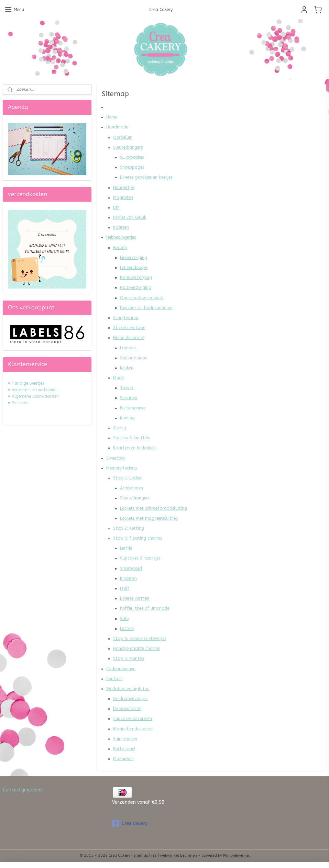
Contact (114, 679)
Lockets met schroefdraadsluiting (153, 508)
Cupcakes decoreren (133, 719)
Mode (118, 378)
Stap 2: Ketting (129, 528)
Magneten (123, 198)
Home (112, 117)
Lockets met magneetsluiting (149, 518)
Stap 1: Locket (128, 478)
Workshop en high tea (128, 689)
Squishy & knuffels (131, 438)
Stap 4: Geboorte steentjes (140, 639)
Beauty (120, 248)
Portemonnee (133, 408)
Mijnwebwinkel (237, 855)
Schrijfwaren (126, 318)
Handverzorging (136, 278)
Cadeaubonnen (121, 669)
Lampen (128, 348)
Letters (127, 629)
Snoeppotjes (132, 167)
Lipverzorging (134, 258)
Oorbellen (123, 137)
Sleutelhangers (128, 147)
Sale (124, 619)
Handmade (117, 127)
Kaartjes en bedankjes (135, 448)
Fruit (125, 588)
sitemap (141, 855)
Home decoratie (129, 338)
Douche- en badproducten (146, 308)
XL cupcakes (132, 157)
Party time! (124, 749)
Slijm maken (125, 739)
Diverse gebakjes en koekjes (146, 177)
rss (154, 855)
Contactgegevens (23, 790)
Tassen (127, 388)
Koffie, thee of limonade (145, 608)
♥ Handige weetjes (26, 383)
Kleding (127, 418)
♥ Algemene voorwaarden (33, 396)
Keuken (127, 368)
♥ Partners (18, 403)
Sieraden (129, 398)
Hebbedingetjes (121, 237)
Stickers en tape (129, 328)
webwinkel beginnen (178, 855)
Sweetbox (116, 458)
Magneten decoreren (133, 729)
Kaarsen (121, 227)
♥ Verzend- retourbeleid (32, 390)
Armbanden (131, 488)
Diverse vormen (135, 598)
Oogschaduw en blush (142, 298)
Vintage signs (133, 358)
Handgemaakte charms (136, 649)
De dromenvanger (131, 699)
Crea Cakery (130, 823)
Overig (120, 428)
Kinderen (128, 578)
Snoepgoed (131, 568)
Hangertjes (124, 188)
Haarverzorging (136, 288)
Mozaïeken (123, 759)
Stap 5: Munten (129, 658)
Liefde (126, 548)
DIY (116, 207)
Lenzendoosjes (134, 268)
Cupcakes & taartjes (140, 558)
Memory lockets (122, 468)
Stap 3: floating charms (138, 538)
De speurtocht (127, 709)
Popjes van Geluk (130, 217)
